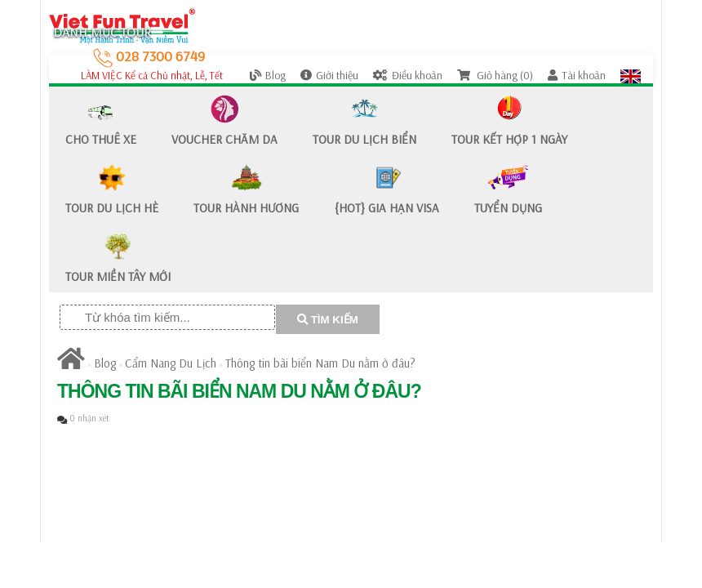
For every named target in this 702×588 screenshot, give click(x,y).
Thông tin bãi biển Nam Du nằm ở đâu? (320, 363)
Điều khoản (408, 75)
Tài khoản (577, 75)
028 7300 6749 (149, 56)
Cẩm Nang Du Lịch (171, 363)
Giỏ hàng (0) (495, 75)
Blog (268, 75)
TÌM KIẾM (328, 320)
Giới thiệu (329, 75)
